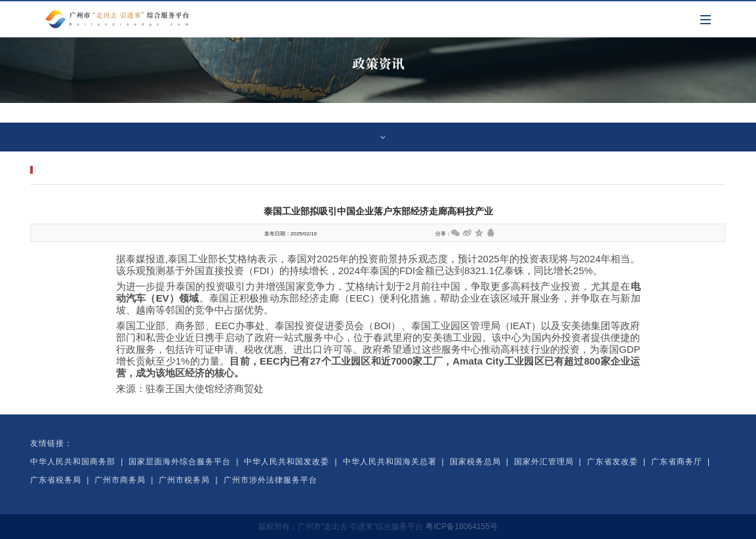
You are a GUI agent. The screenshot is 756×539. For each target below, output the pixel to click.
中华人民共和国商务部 (73, 462)
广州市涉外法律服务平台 (270, 480)
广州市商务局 (120, 480)
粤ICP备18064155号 (461, 527)
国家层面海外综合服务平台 (180, 462)
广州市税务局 (184, 480)
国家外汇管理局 (544, 462)
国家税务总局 (475, 462)
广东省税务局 (56, 480)
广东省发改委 (612, 462)
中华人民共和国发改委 (287, 462)
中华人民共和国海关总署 (390, 462)
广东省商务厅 (677, 462)
